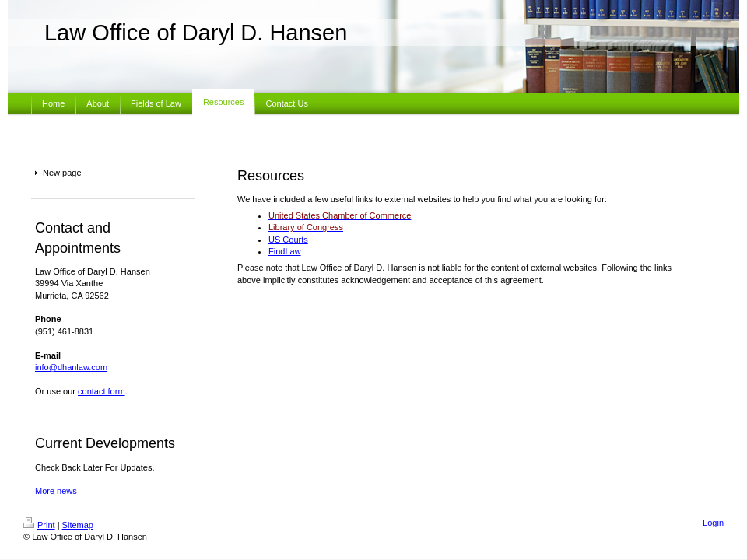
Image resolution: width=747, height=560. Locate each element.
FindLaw (285, 251)
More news (56, 491)
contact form (102, 391)
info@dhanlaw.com (71, 367)
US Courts (288, 240)
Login (713, 523)
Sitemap (78, 525)
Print (39, 525)
